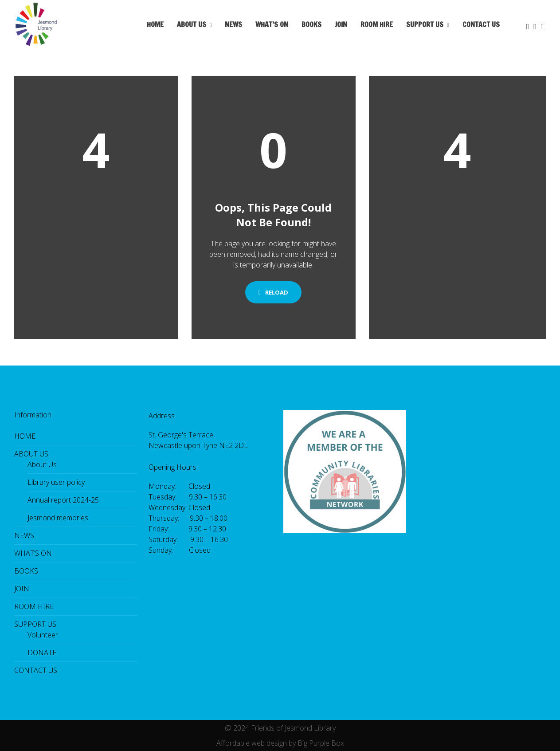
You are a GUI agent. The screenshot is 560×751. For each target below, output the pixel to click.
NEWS (233, 24)
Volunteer (43, 635)
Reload (274, 292)
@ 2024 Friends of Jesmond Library (280, 728)
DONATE (42, 653)
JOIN (341, 24)
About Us (42, 464)
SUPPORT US (425, 24)
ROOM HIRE (377, 24)
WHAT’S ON (272, 24)
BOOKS (311, 24)
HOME (155, 24)
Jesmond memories (58, 518)
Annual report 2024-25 (63, 500)
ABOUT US (192, 24)
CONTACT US (481, 24)
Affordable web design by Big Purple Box (280, 743)
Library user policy (56, 482)
